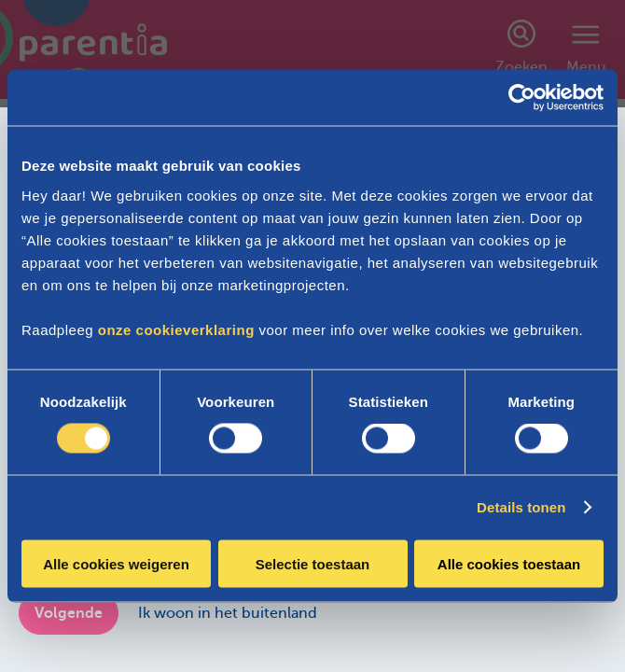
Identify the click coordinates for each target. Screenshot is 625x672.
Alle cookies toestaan (509, 563)
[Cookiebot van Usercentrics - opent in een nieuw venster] (522, 98)
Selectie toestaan (313, 563)
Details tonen (521, 507)
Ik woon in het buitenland (228, 613)
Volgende (69, 613)
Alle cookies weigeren (116, 563)
